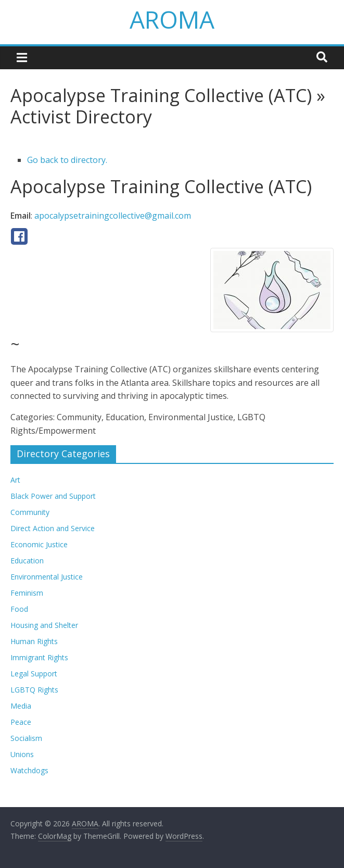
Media (21, 706)
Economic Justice (39, 544)
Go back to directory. (67, 160)
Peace (21, 722)
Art (15, 480)
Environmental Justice (47, 577)
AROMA (172, 19)
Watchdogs (29, 770)
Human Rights (34, 641)
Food (19, 609)
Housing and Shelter (44, 625)
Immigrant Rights (39, 657)
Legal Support (34, 674)
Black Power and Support (53, 496)
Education (27, 561)
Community (30, 512)
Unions (22, 754)
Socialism (26, 738)
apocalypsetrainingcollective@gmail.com (113, 216)
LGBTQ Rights (34, 690)
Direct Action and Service (53, 528)
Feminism (27, 593)
